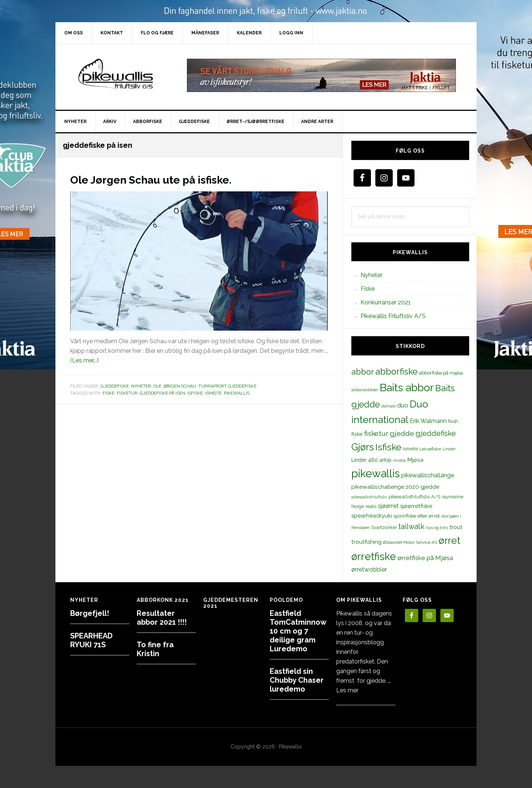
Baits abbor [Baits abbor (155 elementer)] (407, 388)
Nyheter (141, 386)
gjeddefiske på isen (162, 393)
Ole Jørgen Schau (175, 386)
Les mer (347, 690)
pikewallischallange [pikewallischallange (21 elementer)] (428, 475)
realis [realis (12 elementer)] (371, 506)
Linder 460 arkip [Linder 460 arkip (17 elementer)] (371, 460)
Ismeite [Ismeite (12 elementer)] (410, 449)
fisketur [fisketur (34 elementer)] (376, 433)
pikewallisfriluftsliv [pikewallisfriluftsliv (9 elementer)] (369, 497)
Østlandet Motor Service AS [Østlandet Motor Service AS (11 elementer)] (410, 542)
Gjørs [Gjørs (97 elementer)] (363, 447)
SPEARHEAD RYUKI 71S (91, 640)
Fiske (368, 289)
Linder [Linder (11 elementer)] (449, 449)
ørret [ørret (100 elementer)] (449, 540)
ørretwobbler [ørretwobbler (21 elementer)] (369, 569)
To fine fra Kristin (155, 649)
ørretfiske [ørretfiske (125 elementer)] (374, 556)
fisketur (127, 393)
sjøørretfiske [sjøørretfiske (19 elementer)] (416, 506)
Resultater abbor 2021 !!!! (162, 618)
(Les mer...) (84, 360)
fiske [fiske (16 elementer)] (357, 434)
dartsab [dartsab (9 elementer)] (388, 406)
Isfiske (195, 393)
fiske (109, 393)
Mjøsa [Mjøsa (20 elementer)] (415, 460)
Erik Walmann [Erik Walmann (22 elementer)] (428, 421)
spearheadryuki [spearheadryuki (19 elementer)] (372, 516)
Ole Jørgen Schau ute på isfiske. (171, 179)
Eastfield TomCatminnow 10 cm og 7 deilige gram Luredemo (298, 631)
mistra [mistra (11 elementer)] (399, 460)
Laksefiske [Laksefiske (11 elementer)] (430, 449)
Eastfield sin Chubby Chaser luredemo (297, 680)
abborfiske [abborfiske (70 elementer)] (396, 372)
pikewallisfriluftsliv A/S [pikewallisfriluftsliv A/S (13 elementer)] (415, 497)
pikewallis (237, 393)
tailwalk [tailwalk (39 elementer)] (411, 526)
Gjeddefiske (115, 386)
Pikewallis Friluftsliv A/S (393, 316)
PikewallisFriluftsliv (118, 75)
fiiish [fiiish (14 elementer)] (453, 421)
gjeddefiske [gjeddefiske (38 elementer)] (436, 433)
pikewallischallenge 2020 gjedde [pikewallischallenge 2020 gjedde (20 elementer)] (395, 487)
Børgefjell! (90, 613)
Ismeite (213, 393)
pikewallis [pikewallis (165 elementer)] (376, 473)
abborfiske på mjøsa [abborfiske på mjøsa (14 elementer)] (441, 373)
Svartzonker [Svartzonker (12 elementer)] (384, 527)
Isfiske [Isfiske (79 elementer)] (388, 447)
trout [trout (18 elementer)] (456, 527)
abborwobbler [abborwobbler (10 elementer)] (365, 390)
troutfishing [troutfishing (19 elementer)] (366, 542)
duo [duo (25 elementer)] (403, 405)
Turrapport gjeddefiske (227, 386)
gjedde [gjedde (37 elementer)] (402, 434)
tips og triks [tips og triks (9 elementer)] (437, 528)
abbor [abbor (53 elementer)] (363, 372)
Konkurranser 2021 (386, 302)
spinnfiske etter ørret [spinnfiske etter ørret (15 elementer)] (417, 516)
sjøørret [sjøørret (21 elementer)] (388, 506)
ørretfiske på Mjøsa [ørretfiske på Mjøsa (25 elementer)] (425, 558)
